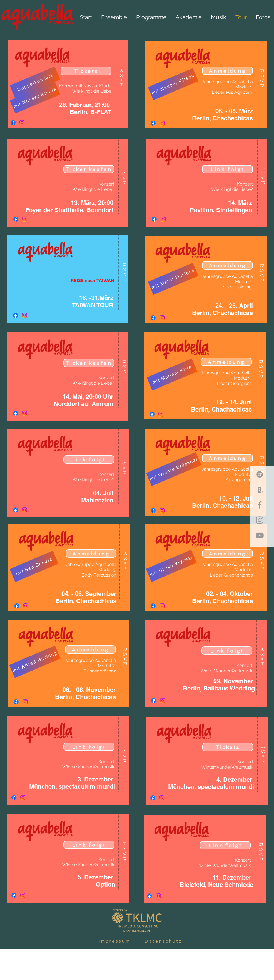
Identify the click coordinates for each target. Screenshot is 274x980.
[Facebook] (13, 123)
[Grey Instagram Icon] (260, 520)
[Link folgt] (89, 459)
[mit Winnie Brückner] (174, 469)
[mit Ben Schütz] (34, 566)
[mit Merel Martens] (173, 279)
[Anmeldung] (91, 554)
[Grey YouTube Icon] (260, 535)
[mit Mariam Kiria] (172, 375)
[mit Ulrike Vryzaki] (171, 566)
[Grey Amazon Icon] (260, 490)
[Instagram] (22, 123)
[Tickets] (86, 71)
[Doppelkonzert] (35, 83)
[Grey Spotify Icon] (260, 474)
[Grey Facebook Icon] (260, 505)
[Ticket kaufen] (89, 169)
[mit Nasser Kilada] (35, 98)
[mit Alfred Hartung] (35, 662)
